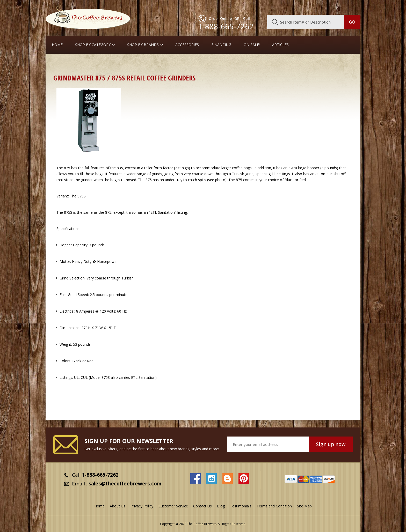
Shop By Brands (143, 45)
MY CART (350, 6)
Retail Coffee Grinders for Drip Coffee (136, 63)
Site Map (304, 506)
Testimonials (241, 506)
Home (57, 45)
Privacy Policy (142, 506)
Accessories (187, 45)
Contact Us (202, 506)
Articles (280, 45)
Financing (221, 45)
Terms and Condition (274, 506)
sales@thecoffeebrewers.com (125, 484)
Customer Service (293, 7)
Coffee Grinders (84, 63)
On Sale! (252, 45)
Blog (316, 7)
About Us (266, 7)
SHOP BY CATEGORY (93, 45)
